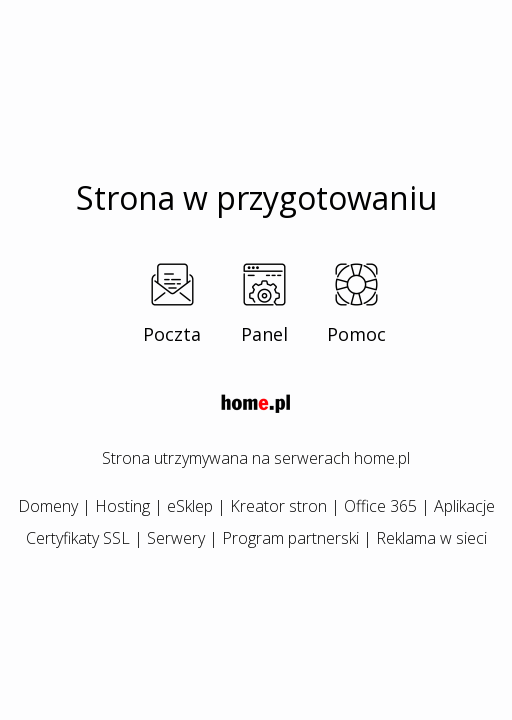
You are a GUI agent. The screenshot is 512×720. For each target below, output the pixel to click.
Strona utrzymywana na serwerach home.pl (256, 458)
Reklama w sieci (431, 538)
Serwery (176, 538)
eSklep (190, 506)
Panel (264, 334)
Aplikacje (464, 506)
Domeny (48, 506)
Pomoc (356, 334)
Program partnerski (290, 538)
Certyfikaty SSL (78, 538)
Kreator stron (278, 506)
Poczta (172, 334)
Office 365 (380, 506)
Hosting (122, 506)
